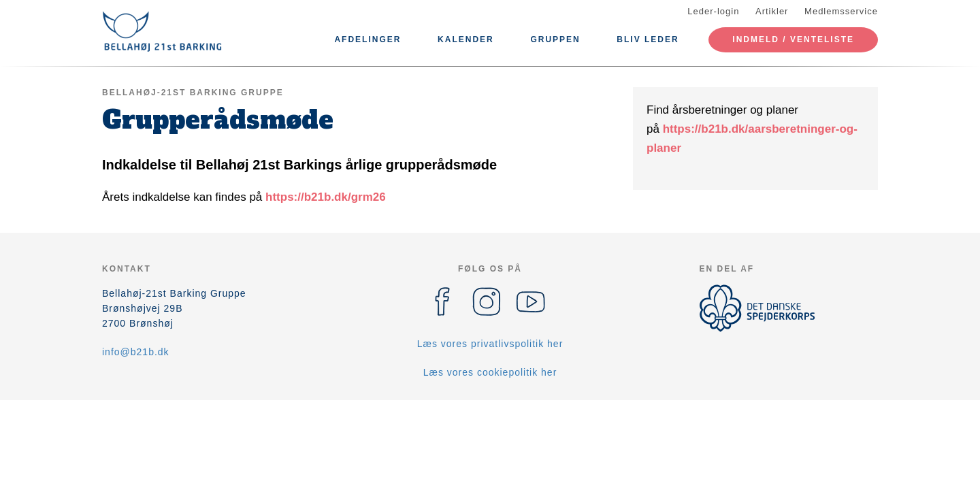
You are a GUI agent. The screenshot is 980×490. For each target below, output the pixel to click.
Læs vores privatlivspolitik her (490, 344)
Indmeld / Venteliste (793, 39)
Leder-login (713, 11)
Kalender (466, 39)
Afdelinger (367, 39)
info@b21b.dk (136, 352)
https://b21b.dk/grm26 (326, 197)
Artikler (772, 11)
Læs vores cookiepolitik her (490, 372)
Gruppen (555, 39)
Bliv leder (648, 39)
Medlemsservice (841, 11)
